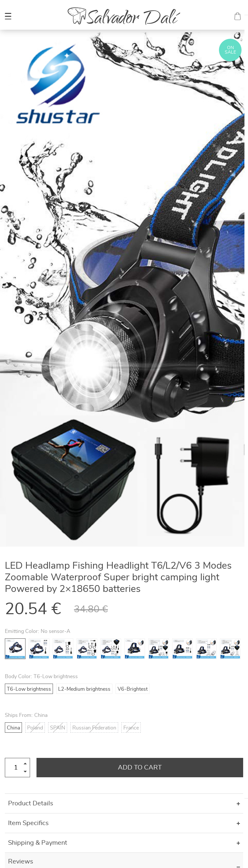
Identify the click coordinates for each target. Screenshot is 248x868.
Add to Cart (140, 768)
